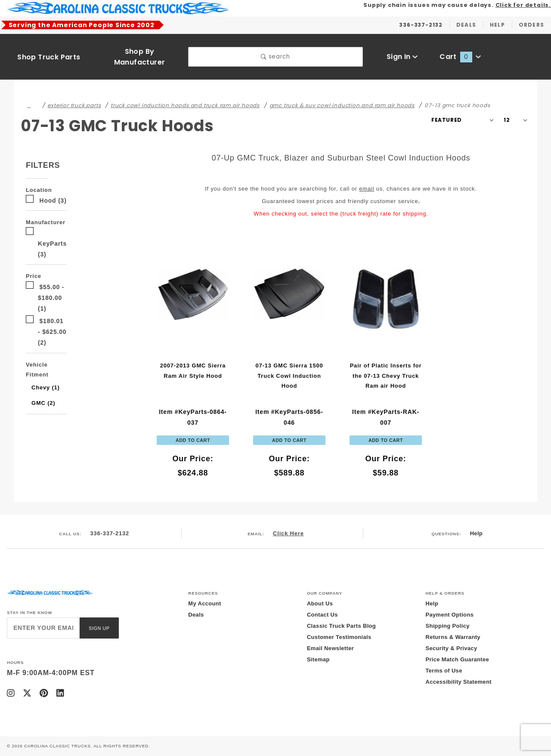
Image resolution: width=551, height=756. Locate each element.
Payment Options (449, 615)
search (275, 57)
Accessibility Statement (458, 682)
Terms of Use (444, 671)
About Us (320, 603)
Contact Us (322, 615)
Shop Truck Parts (49, 57)
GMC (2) (43, 403)
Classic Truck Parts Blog (341, 626)
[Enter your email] (43, 628)
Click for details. (523, 5)
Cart (460, 57)
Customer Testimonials (339, 637)
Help (476, 533)
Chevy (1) (46, 387)
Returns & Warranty (453, 637)
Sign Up (99, 628)
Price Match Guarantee (457, 659)
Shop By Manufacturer (140, 57)
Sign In (402, 57)
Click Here (288, 533)
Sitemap (318, 659)
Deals (196, 615)
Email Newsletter (330, 648)
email (367, 189)
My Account (204, 603)
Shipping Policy (447, 626)
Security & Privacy (451, 648)
